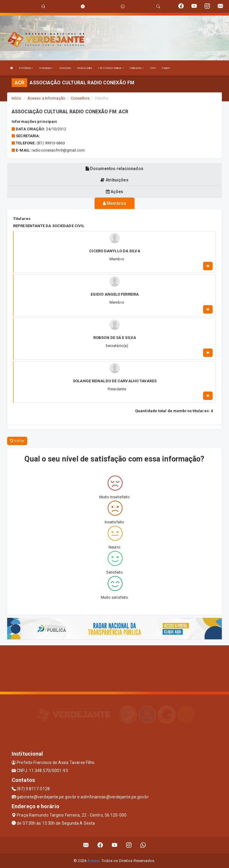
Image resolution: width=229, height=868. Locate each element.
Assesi (93, 861)
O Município (46, 68)
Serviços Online (85, 68)
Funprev (166, 68)
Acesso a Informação (46, 98)
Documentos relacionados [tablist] (114, 169)
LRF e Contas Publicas (111, 68)
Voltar (17, 441)
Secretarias (65, 68)
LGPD (153, 68)
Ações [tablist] (115, 192)
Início (16, 98)
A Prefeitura (26, 68)
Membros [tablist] (114, 203)
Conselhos (80, 98)
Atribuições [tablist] (114, 180)
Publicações (137, 68)
